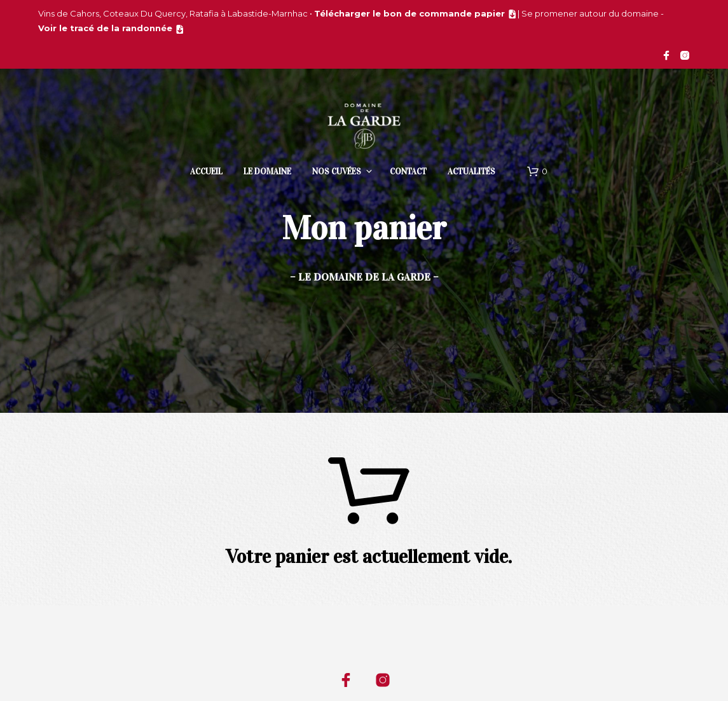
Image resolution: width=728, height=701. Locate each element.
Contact (408, 172)
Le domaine (267, 172)
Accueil (206, 172)
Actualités (471, 172)
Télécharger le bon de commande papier (409, 13)
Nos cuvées (337, 172)
